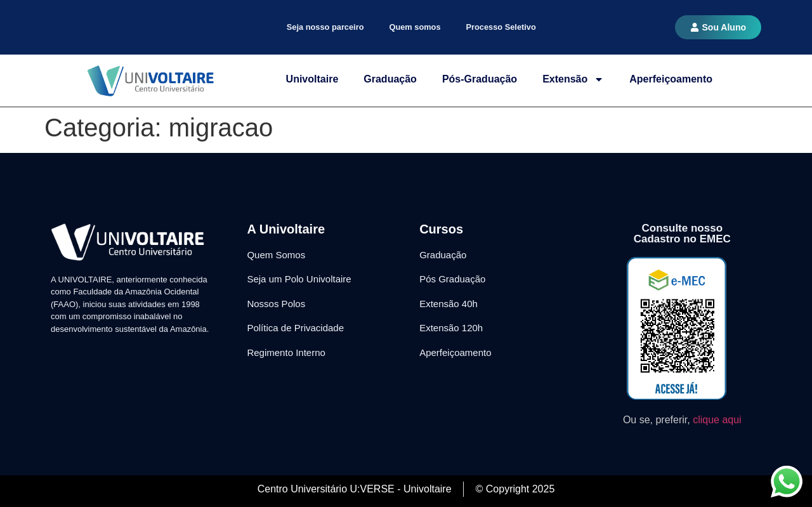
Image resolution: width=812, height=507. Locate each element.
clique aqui (717, 420)
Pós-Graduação (480, 79)
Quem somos (415, 27)
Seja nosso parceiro (325, 27)
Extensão (573, 79)
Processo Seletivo (501, 27)
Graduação (390, 79)
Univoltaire (312, 79)
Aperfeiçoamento (671, 79)
